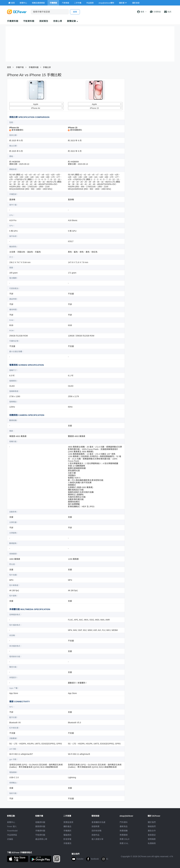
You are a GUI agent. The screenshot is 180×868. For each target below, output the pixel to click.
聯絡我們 (152, 826)
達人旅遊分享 (97, 839)
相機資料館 (40, 822)
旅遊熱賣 (95, 826)
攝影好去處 (98, 822)
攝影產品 (67, 826)
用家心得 (58, 21)
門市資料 (124, 822)
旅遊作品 (95, 835)
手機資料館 (13, 21)
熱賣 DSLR (125, 839)
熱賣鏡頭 (124, 835)
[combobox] (36, 104)
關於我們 (152, 822)
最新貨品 (124, 826)
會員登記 (152, 835)
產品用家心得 (41, 839)
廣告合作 (152, 831)
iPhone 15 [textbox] (94, 108)
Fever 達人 (12, 826)
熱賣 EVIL (124, 843)
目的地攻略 (96, 831)
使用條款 (152, 839)
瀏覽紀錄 (72, 21)
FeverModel (12, 831)
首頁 (9, 67)
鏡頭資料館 (40, 826)
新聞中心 (11, 822)
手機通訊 (67, 831)
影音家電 (67, 839)
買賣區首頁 (68, 822)
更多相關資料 (16, 130)
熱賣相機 (124, 831)
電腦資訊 (67, 835)
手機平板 (20, 67)
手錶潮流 (67, 843)
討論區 (10, 839)
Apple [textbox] (36, 104)
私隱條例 (152, 843)
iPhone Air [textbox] (36, 108)
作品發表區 (12, 835)
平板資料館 (29, 21)
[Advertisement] (150, 99)
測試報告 (44, 21)
